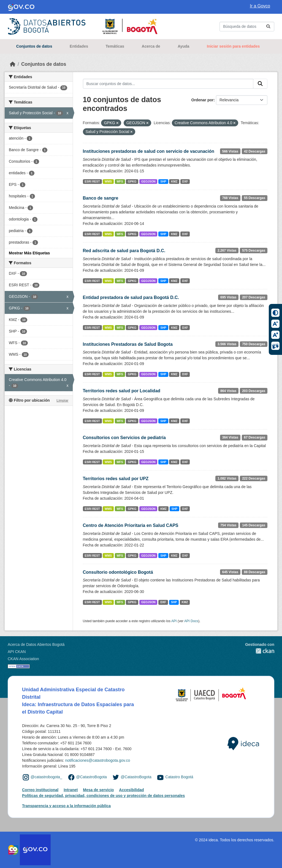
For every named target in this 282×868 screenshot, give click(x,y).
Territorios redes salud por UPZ (116, 479)
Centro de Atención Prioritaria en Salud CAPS (131, 525)
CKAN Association (23, 659)
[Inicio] (13, 64)
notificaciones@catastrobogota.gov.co (97, 760)
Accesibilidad (131, 790)
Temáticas (115, 46)
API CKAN (17, 652)
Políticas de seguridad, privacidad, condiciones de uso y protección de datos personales (103, 796)
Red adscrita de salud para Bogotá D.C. (124, 251)
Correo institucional (40, 790)
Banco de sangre (101, 198)
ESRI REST (92, 181)
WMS (108, 181)
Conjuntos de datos (34, 46)
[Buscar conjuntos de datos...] (247, 27)
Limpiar (62, 401)
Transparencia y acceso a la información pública (66, 806)
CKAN (260, 651)
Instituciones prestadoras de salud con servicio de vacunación (149, 151)
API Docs (191, 621)
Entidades (79, 46)
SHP (163, 181)
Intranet (71, 790)
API (174, 621)
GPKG (132, 181)
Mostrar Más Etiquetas (29, 253)
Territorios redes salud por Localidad (122, 391)
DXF (185, 181)
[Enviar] (268, 27)
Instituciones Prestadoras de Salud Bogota (128, 344)
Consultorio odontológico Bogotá (118, 572)
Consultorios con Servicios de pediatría (124, 438)
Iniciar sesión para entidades (233, 46)
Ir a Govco (260, 6)
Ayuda (183, 46)
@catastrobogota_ (46, 777)
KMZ (174, 181)
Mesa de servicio (98, 790)
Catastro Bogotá (179, 777)
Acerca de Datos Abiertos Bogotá (36, 644)
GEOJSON (148, 181)
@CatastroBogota (91, 777)
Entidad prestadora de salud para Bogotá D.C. (131, 297)
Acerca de (151, 46)
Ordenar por (203, 100)
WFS (120, 181)
